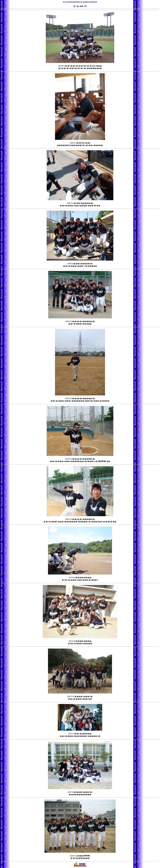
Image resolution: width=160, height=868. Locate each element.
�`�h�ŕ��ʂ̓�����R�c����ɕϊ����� (80, 2)
